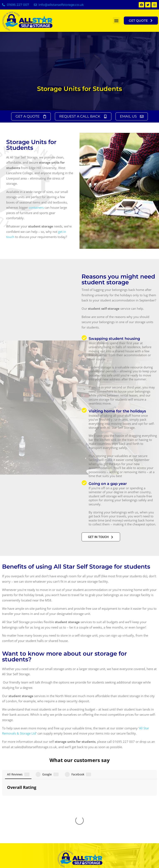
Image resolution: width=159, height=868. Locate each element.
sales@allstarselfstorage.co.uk (30, 833)
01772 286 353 (86, 841)
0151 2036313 (88, 829)
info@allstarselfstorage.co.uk (61, 5)
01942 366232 (83, 835)
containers (36, 207)
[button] (116, 21)
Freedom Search (147, 857)
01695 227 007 (18, 5)
